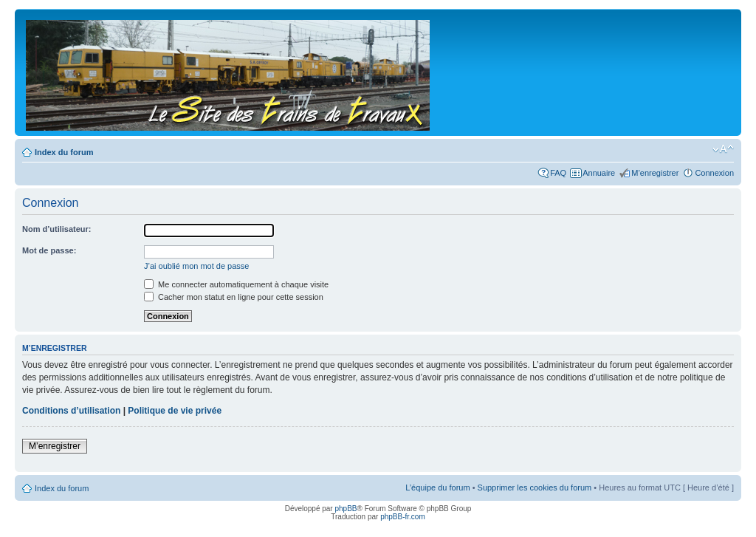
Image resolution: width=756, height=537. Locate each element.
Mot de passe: (49, 250)
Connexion (714, 173)
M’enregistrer (655, 173)
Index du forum (64, 152)
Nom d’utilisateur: (57, 229)
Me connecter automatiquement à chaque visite (236, 284)
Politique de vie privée (175, 411)
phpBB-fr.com (403, 517)
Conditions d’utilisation (71, 411)
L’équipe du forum (437, 488)
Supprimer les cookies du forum (535, 488)
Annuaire (599, 173)
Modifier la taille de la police (723, 149)
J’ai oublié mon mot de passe (196, 266)
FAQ (558, 173)
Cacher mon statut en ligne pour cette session (234, 297)
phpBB (346, 509)
